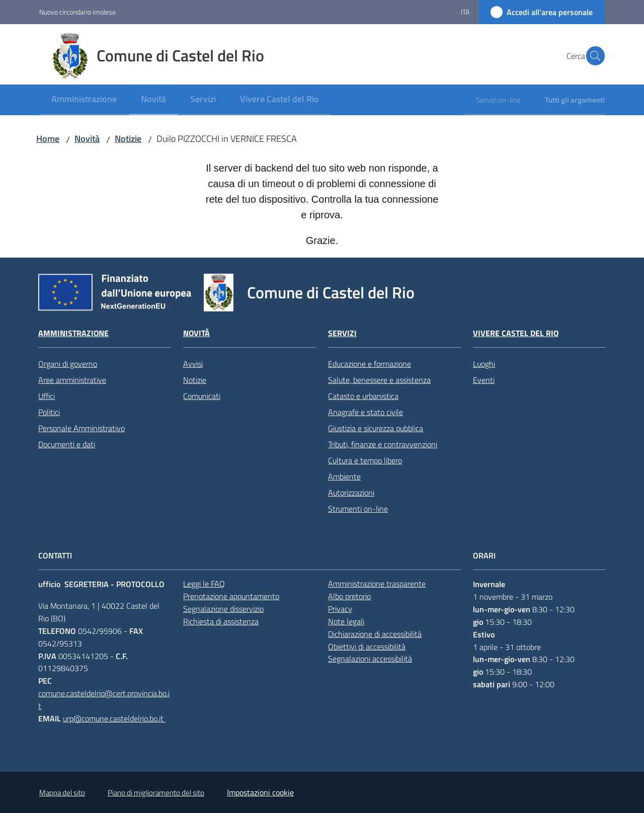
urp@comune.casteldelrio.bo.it (114, 718)
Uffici (47, 396)
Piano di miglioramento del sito (156, 793)
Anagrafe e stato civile (366, 412)
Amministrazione (73, 333)
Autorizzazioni (351, 493)
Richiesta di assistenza (221, 621)
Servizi (342, 333)
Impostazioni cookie (260, 792)
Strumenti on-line (358, 509)
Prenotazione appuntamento (231, 596)
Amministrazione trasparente (377, 584)
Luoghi (484, 364)
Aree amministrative (72, 380)
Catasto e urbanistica (363, 396)
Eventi (484, 380)
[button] (593, 56)
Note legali (346, 621)
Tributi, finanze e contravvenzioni (383, 444)
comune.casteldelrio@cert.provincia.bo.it (104, 700)
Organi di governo (68, 364)
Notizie (128, 139)
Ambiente (344, 476)
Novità (87, 139)
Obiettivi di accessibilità (367, 646)
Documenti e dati (67, 444)
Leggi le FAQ (204, 584)
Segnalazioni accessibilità (370, 659)
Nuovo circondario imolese (77, 12)
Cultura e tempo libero (365, 460)
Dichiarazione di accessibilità (375, 634)
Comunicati (202, 396)
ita (465, 12)
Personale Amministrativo (82, 428)
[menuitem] (84, 100)
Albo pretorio (349, 596)
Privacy (340, 609)
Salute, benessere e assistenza (379, 380)
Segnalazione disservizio (223, 609)
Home (48, 139)
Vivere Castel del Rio (516, 333)
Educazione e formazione (370, 364)
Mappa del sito (62, 793)
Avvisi (193, 364)
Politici (49, 412)
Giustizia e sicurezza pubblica (376, 428)
